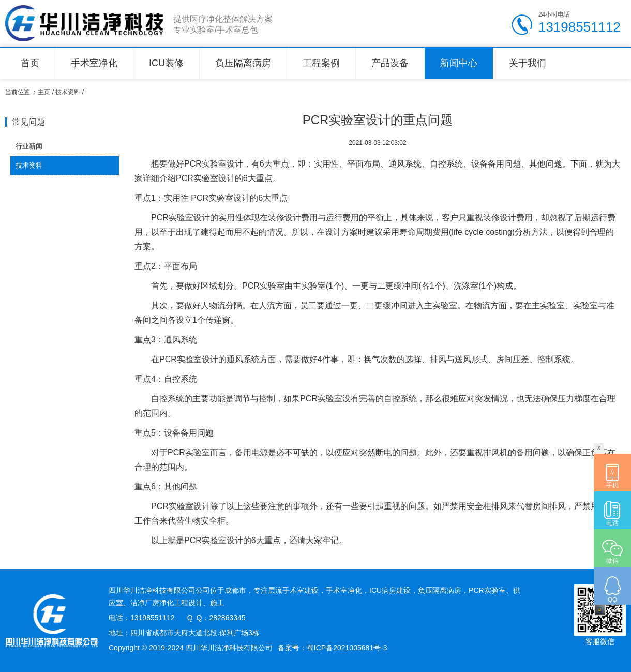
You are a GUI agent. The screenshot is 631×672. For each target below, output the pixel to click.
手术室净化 (94, 63)
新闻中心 (459, 63)
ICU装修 (166, 63)
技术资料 (68, 92)
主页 (44, 92)
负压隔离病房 (243, 63)
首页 (30, 63)
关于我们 (528, 63)
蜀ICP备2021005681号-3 (347, 648)
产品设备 (390, 63)
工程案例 (321, 63)
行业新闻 (29, 146)
